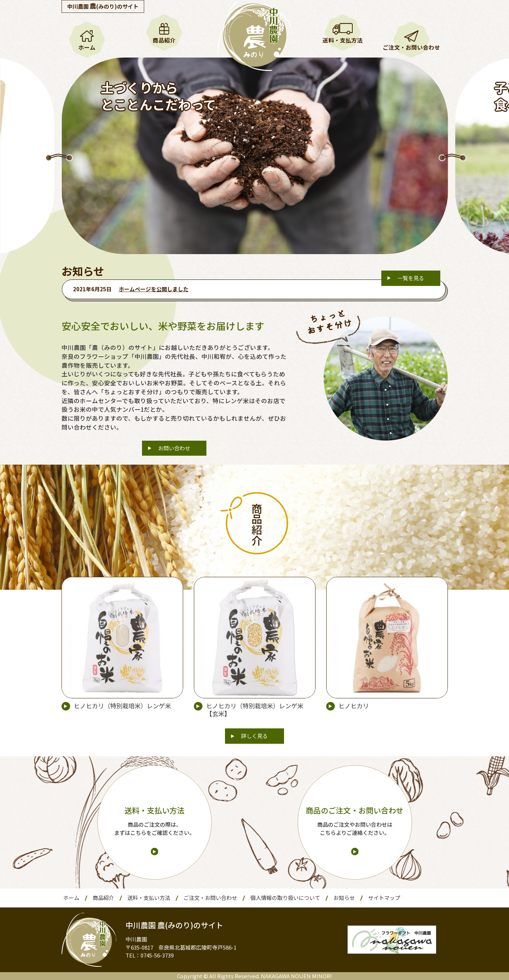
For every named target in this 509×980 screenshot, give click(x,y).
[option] (255, 156)
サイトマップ (384, 898)
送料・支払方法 (343, 40)
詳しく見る (254, 736)
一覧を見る (411, 278)
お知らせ (344, 898)
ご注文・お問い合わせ (411, 47)
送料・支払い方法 (149, 898)
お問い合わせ (174, 448)
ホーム (87, 47)
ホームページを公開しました (154, 289)
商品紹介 (164, 40)
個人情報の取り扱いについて (285, 898)
